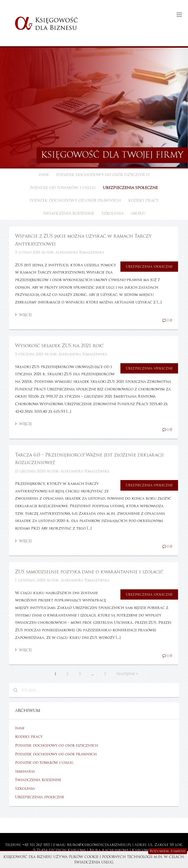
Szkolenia (112, 213)
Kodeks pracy (143, 200)
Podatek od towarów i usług (63, 188)
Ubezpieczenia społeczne (130, 188)
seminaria (25, 771)
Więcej (23, 315)
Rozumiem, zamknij (168, 851)
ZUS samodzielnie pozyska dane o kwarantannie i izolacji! (89, 572)
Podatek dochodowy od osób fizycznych (103, 175)
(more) (138, 213)
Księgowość (144, 850)
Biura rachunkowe (109, 850)
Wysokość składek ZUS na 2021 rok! (59, 346)
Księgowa (77, 850)
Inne (44, 175)
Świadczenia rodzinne (69, 213)
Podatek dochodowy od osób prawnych (75, 200)
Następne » (127, 674)
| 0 (167, 320)
